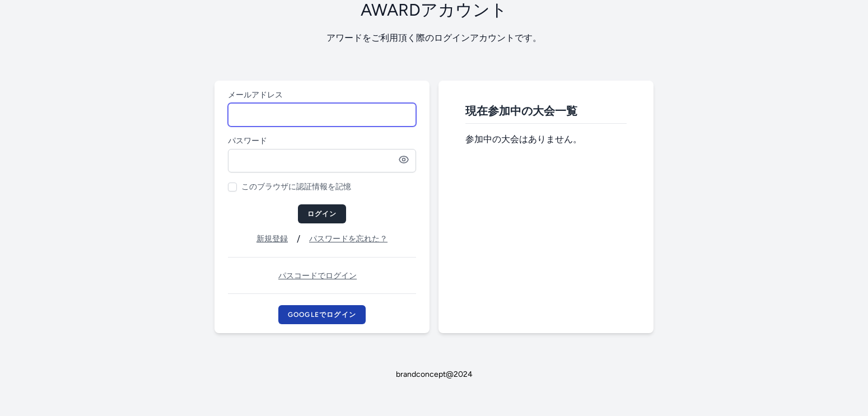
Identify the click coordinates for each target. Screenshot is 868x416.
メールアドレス (255, 95)
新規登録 (272, 239)
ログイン (322, 214)
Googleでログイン (322, 315)
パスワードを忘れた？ (348, 239)
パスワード (248, 141)
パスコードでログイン (318, 276)
